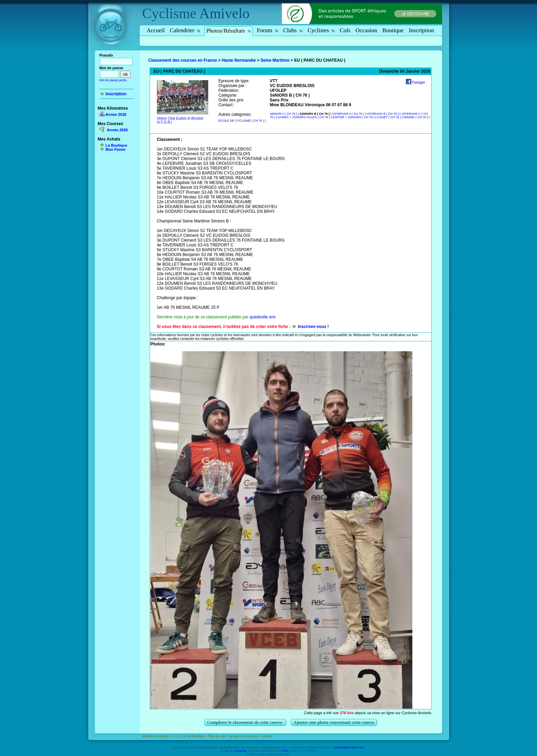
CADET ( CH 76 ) (389, 117)
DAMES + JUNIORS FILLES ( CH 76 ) (304, 117)
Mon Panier (116, 149)
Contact (266, 736)
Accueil (156, 30)
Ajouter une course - (245, 736)
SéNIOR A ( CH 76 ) (284, 114)
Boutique (393, 30)
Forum (267, 30)
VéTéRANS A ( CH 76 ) (348, 114)
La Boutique (116, 145)
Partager (419, 82)
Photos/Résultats (228, 31)
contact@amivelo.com (349, 747)
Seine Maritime (275, 60)
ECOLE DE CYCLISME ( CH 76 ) (241, 121)
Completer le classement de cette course (245, 722)
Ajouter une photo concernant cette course (334, 722)
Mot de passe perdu (113, 80)
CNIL (285, 751)
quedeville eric (263, 317)
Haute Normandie (239, 60)
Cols (345, 30)
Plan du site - (218, 736)
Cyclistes (321, 30)
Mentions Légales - (157, 736)
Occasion (366, 30)
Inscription (422, 30)
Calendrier (185, 30)
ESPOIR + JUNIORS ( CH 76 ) (354, 117)
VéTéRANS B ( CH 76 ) (383, 114)
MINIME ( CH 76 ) (416, 117)
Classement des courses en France (183, 60)
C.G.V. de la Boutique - (190, 736)
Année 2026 (116, 114)
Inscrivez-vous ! (313, 327)
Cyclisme (169, 13)
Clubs (293, 30)
